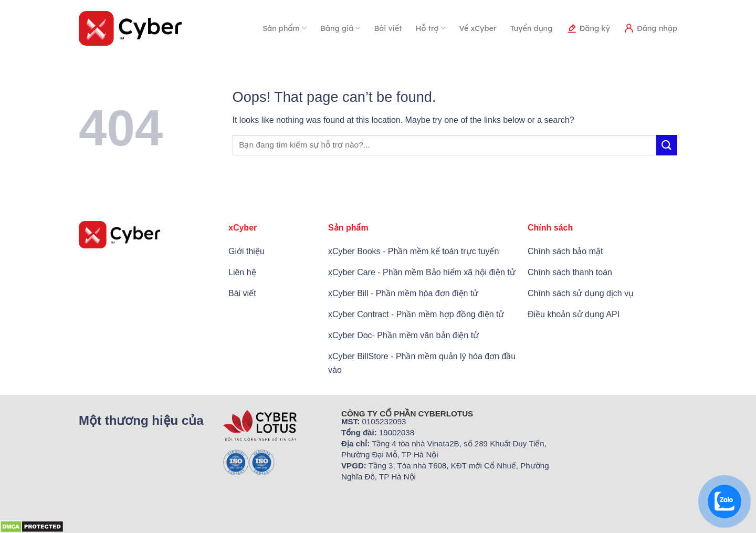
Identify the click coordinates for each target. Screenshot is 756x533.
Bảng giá (340, 28)
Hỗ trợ (431, 28)
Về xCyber (478, 28)
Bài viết (388, 28)
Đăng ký (588, 28)
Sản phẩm (285, 28)
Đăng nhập (650, 28)
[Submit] (667, 145)
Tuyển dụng (532, 28)
